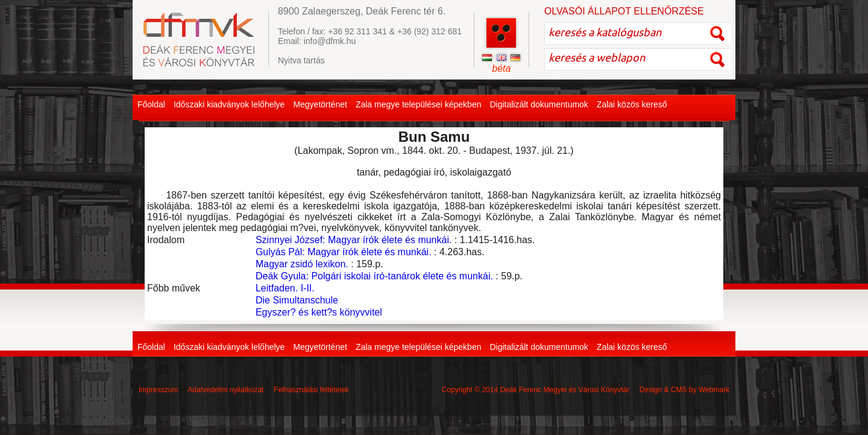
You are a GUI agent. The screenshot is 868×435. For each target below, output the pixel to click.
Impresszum (158, 390)
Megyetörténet (320, 104)
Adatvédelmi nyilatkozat (225, 390)
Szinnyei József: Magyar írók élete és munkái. (354, 240)
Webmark (714, 390)
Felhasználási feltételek (311, 390)
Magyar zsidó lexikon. (302, 264)
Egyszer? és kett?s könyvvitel (319, 312)
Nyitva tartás (301, 60)
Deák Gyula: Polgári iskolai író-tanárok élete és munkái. (374, 276)
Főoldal (151, 104)
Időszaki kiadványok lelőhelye (229, 104)
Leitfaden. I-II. (285, 288)
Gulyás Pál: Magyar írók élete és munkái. (344, 252)
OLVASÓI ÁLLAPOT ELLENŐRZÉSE (624, 11)
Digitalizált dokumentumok (539, 104)
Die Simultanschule (297, 300)
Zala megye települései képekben (419, 104)
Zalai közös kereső (632, 104)
